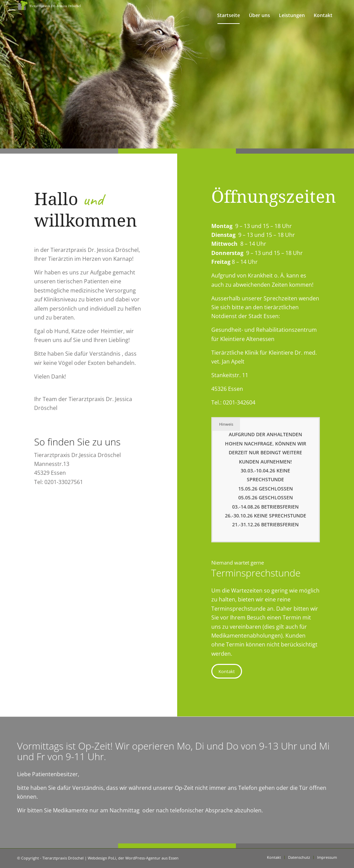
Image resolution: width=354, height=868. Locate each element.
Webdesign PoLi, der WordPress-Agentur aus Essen (133, 858)
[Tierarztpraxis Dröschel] (50, 15)
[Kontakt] (227, 671)
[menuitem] (229, 15)
